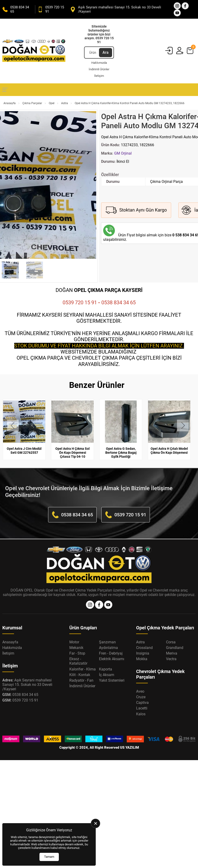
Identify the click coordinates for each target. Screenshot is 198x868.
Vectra (171, 659)
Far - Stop (77, 653)
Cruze (141, 697)
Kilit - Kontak (80, 675)
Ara (106, 52)
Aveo (140, 691)
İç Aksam (107, 675)
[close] (95, 823)
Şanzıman (107, 642)
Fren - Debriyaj (111, 653)
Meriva (172, 653)
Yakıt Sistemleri (112, 680)
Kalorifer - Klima (83, 669)
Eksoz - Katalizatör (78, 661)
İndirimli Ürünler (99, 69)
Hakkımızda (99, 63)
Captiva (142, 703)
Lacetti (142, 708)
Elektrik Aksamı (112, 659)
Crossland (144, 648)
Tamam (49, 857)
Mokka (142, 659)
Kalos (141, 714)
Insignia (143, 653)
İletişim (99, 76)
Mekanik (76, 648)
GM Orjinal (123, 153)
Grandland (175, 648)
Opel (52, 103)
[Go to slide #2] (35, 270)
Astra (65, 103)
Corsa (171, 642)
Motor (74, 642)
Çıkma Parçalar (32, 103)
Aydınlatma (108, 648)
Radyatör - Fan (81, 680)
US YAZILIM (129, 748)
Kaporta (106, 669)
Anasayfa (10, 103)
